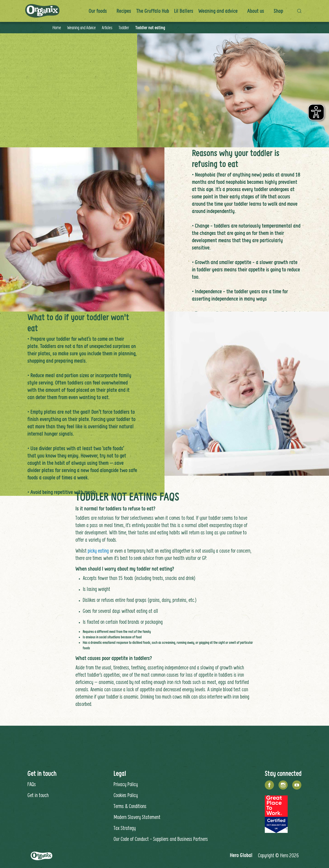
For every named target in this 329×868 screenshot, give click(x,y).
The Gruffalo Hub (153, 11)
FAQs (32, 784)
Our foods (98, 11)
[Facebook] (269, 785)
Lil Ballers (184, 11)
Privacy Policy (126, 784)
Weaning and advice (218, 11)
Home (57, 27)
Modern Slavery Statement (137, 817)
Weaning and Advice (81, 27)
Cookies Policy (126, 795)
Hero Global (241, 855)
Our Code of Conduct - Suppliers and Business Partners (161, 839)
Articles (107, 27)
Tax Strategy (125, 828)
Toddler (124, 27)
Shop (278, 11)
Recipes (124, 11)
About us (256, 11)
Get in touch (38, 795)
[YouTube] (297, 785)
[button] (300, 11)
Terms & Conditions (130, 806)
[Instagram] (283, 785)
